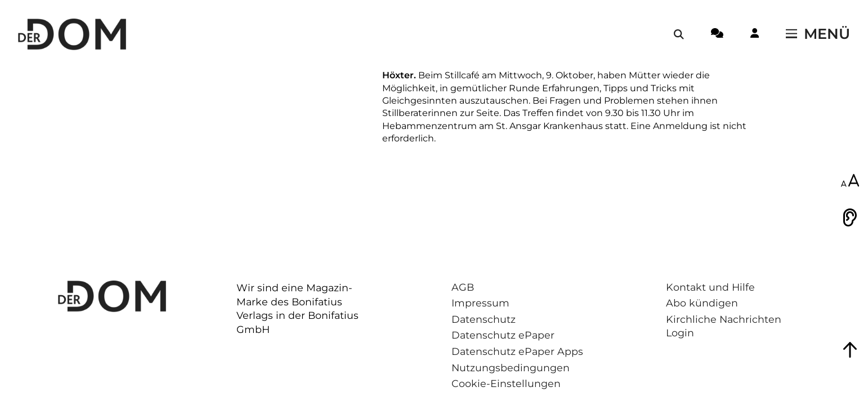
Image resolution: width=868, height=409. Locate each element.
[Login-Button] (755, 35)
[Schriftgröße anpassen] (850, 181)
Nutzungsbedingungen (511, 368)
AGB (463, 287)
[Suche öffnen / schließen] (679, 34)
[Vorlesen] (850, 217)
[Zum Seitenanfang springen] (850, 350)
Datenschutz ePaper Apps (517, 351)
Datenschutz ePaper (503, 335)
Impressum (480, 303)
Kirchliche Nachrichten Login (724, 326)
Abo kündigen (702, 303)
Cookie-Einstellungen (506, 383)
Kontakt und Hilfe (710, 287)
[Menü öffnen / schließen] (818, 34)
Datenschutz (484, 319)
